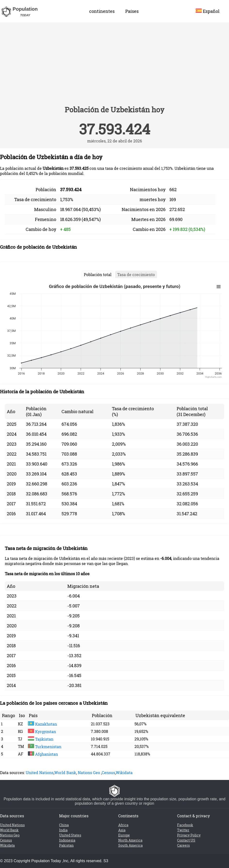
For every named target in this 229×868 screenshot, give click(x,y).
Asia (122, 830)
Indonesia (67, 840)
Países (132, 11)
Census (108, 773)
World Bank (65, 773)
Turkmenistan (45, 747)
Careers (183, 845)
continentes (102, 11)
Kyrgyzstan (42, 732)
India (63, 830)
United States (70, 835)
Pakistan (66, 845)
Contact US (186, 840)
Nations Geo (89, 773)
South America (130, 845)
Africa (123, 825)
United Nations (40, 773)
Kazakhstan (42, 724)
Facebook (185, 825)
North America (130, 840)
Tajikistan (41, 739)
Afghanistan (43, 754)
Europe (124, 835)
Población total (98, 274)
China (64, 825)
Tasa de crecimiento (136, 274)
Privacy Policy (189, 835)
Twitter (183, 830)
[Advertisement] (114, 66)
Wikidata (124, 773)
